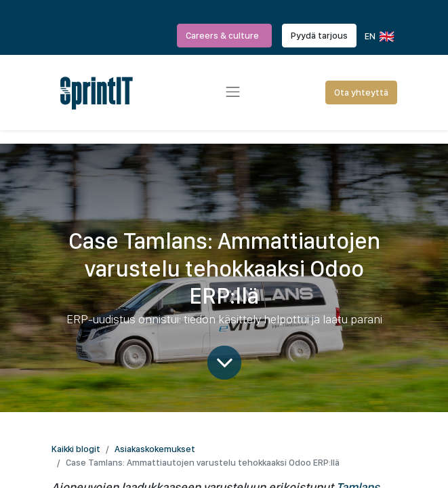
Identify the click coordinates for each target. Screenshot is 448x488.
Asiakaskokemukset (155, 449)
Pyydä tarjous (319, 35)
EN (379, 37)
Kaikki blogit (76, 449)
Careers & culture (224, 35)
